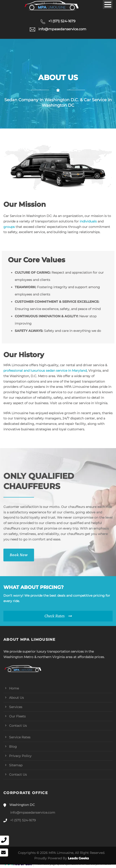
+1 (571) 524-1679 (23, 820)
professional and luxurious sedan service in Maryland (45, 371)
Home (14, 688)
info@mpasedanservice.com (33, 812)
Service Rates (20, 737)
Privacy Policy (20, 756)
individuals (88, 221)
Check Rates (55, 616)
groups (9, 227)
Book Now (19, 555)
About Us (16, 698)
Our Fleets (17, 716)
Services (16, 707)
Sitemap (16, 765)
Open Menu (108, 4)
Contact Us (18, 726)
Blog (13, 747)
